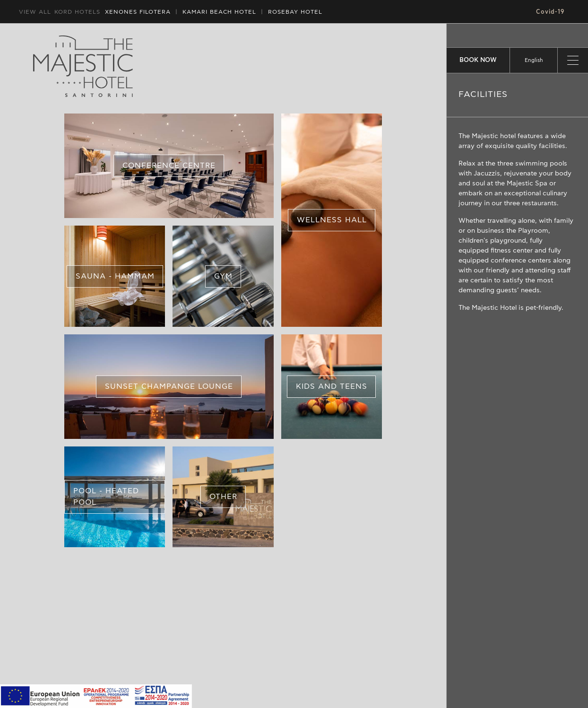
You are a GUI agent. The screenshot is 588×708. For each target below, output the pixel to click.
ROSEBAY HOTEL (295, 12)
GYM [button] (223, 276)
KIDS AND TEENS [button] (332, 386)
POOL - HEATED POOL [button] (106, 497)
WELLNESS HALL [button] (331, 220)
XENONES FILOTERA (138, 12)
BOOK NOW (478, 60)
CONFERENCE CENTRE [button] (169, 166)
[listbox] (534, 60)
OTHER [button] (223, 497)
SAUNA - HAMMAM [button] (115, 276)
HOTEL (219, 12)
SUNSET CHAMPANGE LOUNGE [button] (169, 386)
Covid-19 (550, 12)
